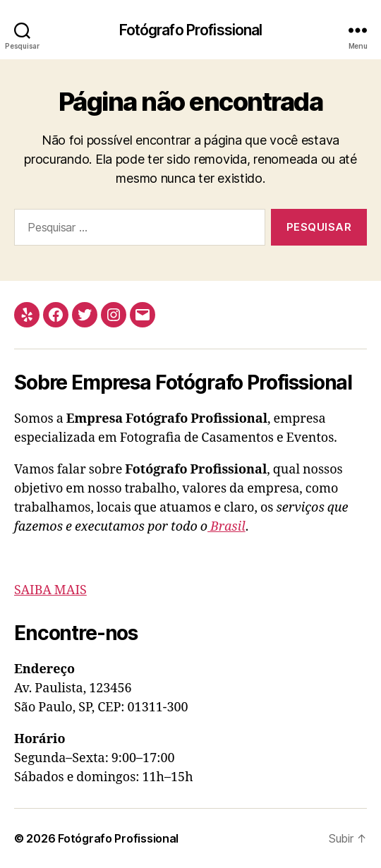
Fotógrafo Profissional (191, 30)
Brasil (226, 527)
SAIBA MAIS (50, 590)
